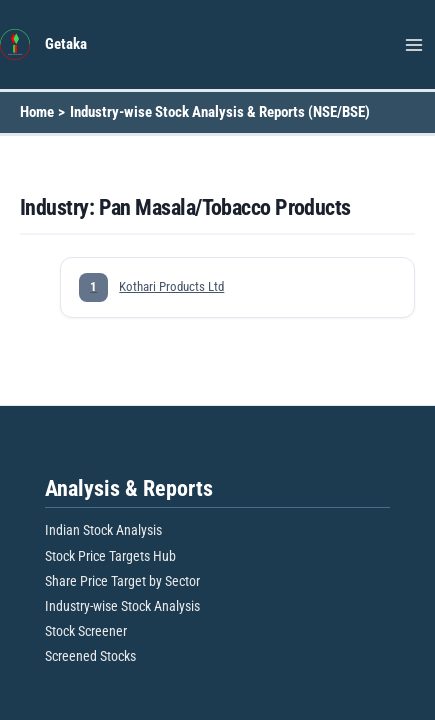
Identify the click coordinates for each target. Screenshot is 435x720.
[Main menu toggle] (414, 45)
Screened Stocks (90, 656)
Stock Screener (86, 631)
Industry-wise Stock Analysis (122, 606)
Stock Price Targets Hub (110, 556)
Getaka (66, 44)
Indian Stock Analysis (103, 530)
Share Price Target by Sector (122, 581)
